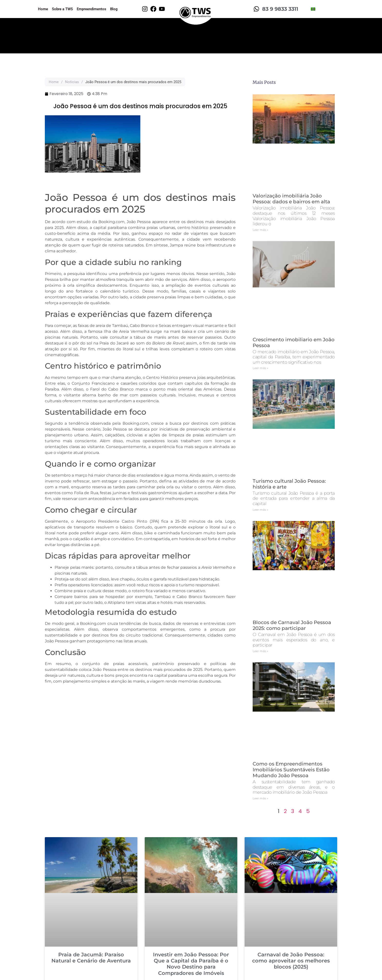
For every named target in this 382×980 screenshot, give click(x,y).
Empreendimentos (91, 9)
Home (43, 9)
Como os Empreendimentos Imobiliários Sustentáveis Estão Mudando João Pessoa (291, 770)
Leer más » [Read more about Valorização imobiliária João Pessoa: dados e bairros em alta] (260, 230)
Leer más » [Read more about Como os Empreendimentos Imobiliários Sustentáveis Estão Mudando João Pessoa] (260, 798)
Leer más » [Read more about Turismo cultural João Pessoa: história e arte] (260, 510)
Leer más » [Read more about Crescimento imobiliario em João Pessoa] (260, 368)
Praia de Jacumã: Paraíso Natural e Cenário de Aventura (91, 958)
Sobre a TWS (62, 9)
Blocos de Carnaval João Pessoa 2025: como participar (292, 625)
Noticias (72, 82)
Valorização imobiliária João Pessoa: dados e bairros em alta (291, 199)
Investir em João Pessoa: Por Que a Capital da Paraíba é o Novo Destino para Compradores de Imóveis (191, 964)
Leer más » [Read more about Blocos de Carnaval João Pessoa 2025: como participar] (260, 651)
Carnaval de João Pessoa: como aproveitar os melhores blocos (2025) (291, 961)
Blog (114, 9)
